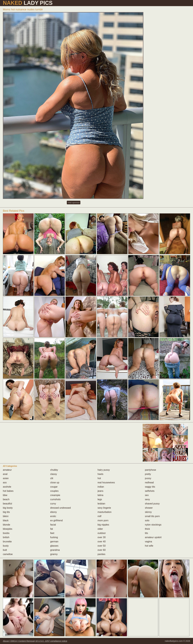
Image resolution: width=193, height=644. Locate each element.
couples (54, 491)
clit (52, 478)
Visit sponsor (74, 203)
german (54, 542)
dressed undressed (60, 508)
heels (100, 474)
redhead (149, 483)
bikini (6, 516)
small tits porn (152, 516)
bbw (5, 495)
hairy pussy (104, 470)
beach (6, 499)
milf (99, 516)
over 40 (102, 542)
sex (147, 495)
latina (100, 495)
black (6, 520)
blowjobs (8, 529)
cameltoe (8, 554)
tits (146, 533)
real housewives (106, 483)
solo (147, 520)
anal (5, 474)
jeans (100, 491)
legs (100, 499)
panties (101, 554)
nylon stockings (153, 525)
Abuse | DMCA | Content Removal (19, 641)
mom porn (103, 520)
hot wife (149, 546)
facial (53, 525)
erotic (53, 516)
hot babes (8, 491)
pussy (148, 478)
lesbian (101, 504)
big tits (6, 512)
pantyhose (150, 470)
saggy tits (150, 487)
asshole (7, 487)
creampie (55, 495)
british (6, 537)
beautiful (7, 504)
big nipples (103, 525)
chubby (54, 470)
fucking (54, 537)
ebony (54, 512)
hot (99, 478)
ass (5, 483)
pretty (148, 474)
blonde (6, 525)
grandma (55, 550)
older (100, 529)
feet (52, 533)
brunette (7, 542)
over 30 (102, 537)
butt (5, 550)
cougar (54, 487)
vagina (148, 542)
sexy (147, 499)
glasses (54, 546)
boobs (6, 533)
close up (55, 483)
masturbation (105, 512)
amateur (7, 470)
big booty (8, 508)
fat (52, 529)
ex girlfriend (56, 520)
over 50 (102, 546)
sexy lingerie (104, 508)
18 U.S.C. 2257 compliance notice (51, 641)
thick (147, 529)
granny (54, 554)
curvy (53, 504)
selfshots (150, 491)
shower (149, 508)
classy (54, 474)
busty (6, 546)
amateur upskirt (153, 537)
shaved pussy (152, 504)
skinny (148, 512)
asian (6, 478)
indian (101, 487)
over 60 (102, 550)
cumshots (55, 499)
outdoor (102, 533)
